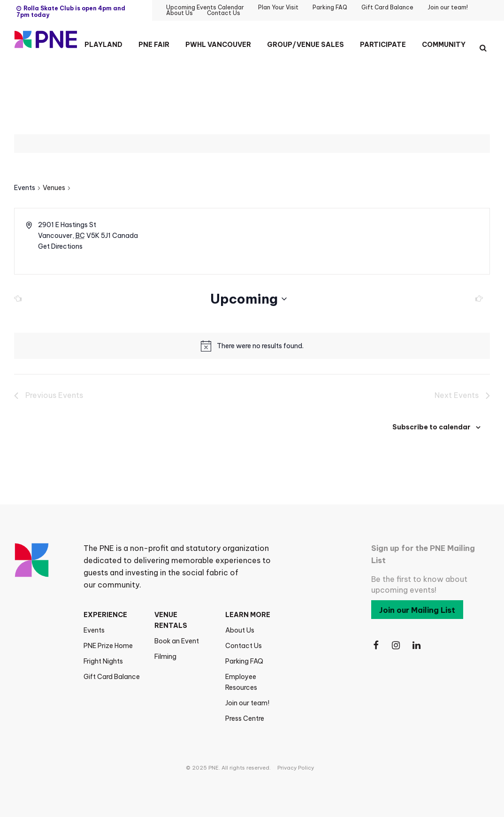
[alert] (260, 346)
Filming (165, 657)
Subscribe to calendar (431, 427)
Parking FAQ (244, 661)
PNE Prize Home (108, 646)
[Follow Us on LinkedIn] (417, 645)
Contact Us (244, 646)
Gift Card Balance (112, 677)
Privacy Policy (296, 768)
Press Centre (245, 718)
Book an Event (177, 641)
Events (25, 188)
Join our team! (247, 703)
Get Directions (60, 246)
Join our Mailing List (417, 610)
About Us (240, 630)
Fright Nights (103, 661)
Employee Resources (241, 682)
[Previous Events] (21, 299)
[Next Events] (476, 299)
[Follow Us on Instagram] (397, 645)
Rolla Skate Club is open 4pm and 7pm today (71, 11)
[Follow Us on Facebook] (376, 645)
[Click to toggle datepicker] (248, 299)
